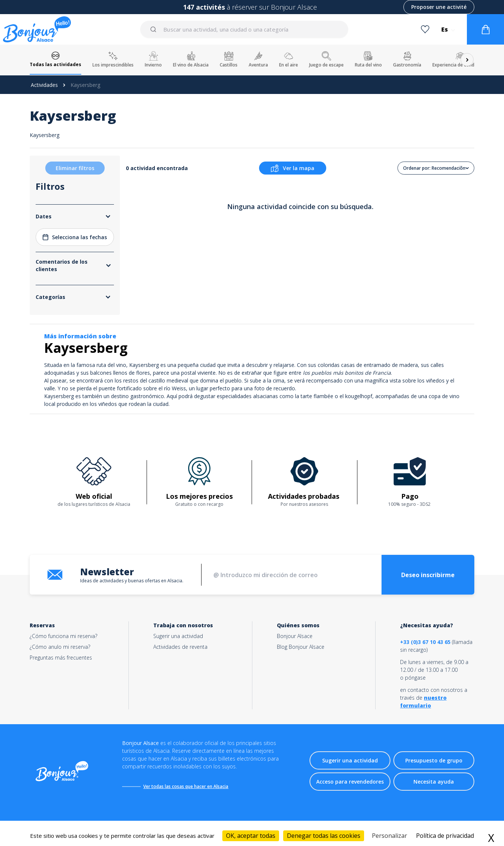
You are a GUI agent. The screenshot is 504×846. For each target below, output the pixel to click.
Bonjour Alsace (295, 636)
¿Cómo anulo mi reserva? (60, 647)
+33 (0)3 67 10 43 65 (425, 642)
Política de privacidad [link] (445, 836)
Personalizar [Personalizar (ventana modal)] (390, 836)
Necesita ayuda (434, 782)
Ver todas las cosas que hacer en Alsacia (186, 786)
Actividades (44, 85)
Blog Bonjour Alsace (301, 647)
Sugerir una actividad (178, 636)
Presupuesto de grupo (434, 760)
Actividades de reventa (180, 647)
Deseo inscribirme (428, 575)
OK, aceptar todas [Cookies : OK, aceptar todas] (251, 836)
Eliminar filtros (75, 168)
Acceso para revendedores (350, 782)
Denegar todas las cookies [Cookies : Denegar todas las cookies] (324, 836)
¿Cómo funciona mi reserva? (63, 636)
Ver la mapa (293, 168)
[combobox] (245, 29)
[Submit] (155, 29)
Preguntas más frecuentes (61, 658)
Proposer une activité (439, 7)
